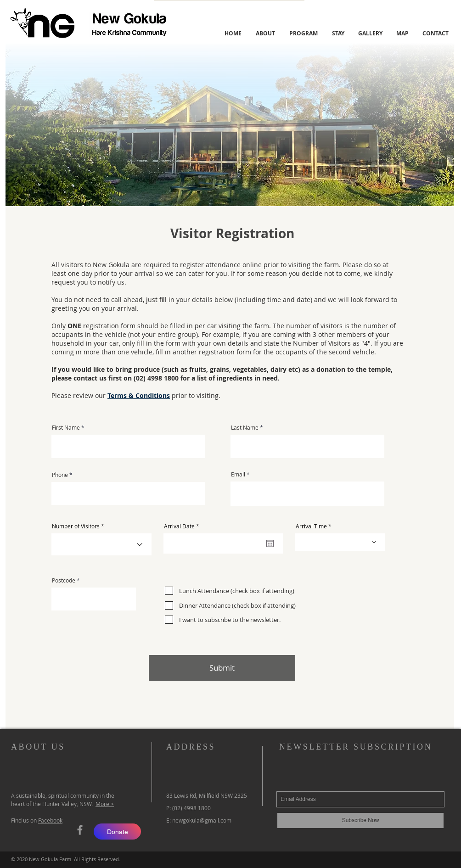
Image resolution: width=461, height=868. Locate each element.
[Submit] (222, 668)
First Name (66, 427)
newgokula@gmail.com (202, 820)
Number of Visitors (76, 526)
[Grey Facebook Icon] (80, 830)
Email (238, 474)
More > (105, 804)
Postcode (64, 580)
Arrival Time (311, 526)
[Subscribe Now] (360, 820)
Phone (60, 475)
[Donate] (117, 832)
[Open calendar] (270, 543)
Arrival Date (183, 526)
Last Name (245, 427)
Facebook (50, 820)
